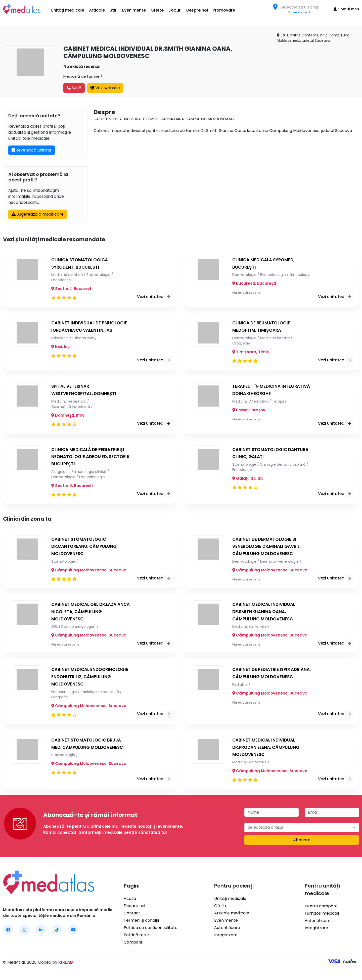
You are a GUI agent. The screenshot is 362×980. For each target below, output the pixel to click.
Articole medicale (232, 915)
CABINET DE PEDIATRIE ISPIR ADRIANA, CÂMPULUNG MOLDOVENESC (263, 679)
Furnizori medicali (322, 915)
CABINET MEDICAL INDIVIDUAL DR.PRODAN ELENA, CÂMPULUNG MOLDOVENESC (268, 749)
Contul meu (346, 9)
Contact (132, 915)
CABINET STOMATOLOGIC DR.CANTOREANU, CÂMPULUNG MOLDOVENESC (86, 548)
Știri (114, 10)
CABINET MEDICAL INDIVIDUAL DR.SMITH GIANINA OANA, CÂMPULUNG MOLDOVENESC (265, 614)
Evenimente (134, 10)
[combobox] (301, 7)
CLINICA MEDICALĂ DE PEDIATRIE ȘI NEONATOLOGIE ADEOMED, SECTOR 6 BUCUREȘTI (90, 458)
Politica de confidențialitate (151, 930)
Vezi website (105, 88)
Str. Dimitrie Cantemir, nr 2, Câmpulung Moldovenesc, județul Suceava (313, 38)
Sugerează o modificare (38, 214)
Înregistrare (226, 937)
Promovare (224, 10)
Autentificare (227, 930)
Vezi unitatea (158, 294)
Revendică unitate (32, 150)
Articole (97, 10)
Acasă (130, 900)
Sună (74, 88)
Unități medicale (67, 10)
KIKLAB (66, 964)
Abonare (302, 842)
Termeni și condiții (141, 922)
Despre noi (197, 10)
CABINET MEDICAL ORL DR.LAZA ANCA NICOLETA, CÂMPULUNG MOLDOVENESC (86, 614)
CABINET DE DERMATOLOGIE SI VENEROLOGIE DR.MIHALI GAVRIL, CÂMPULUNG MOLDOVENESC (269, 548)
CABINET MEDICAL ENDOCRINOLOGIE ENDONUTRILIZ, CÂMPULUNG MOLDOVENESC (89, 679)
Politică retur (137, 937)
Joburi (175, 10)
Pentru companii (321, 908)
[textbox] (301, 7)
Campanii (133, 944)
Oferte (157, 10)
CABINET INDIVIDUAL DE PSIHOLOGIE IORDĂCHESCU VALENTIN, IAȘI (82, 330)
